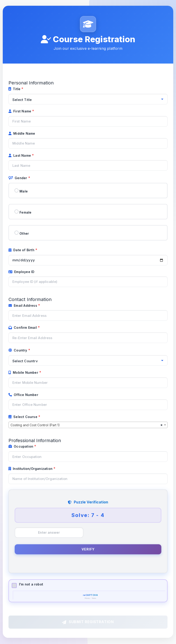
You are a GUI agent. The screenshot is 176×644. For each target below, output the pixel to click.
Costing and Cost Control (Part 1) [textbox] (35, 425)
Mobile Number (24, 372)
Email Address (23, 305)
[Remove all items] (162, 425)
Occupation (21, 447)
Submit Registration (88, 622)
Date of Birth (22, 250)
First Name (20, 111)
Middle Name (22, 133)
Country (18, 350)
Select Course (23, 417)
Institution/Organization (31, 469)
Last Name (20, 155)
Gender (18, 178)
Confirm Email (23, 328)
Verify (88, 549)
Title (15, 89)
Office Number (23, 395)
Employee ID (21, 272)
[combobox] (88, 425)
